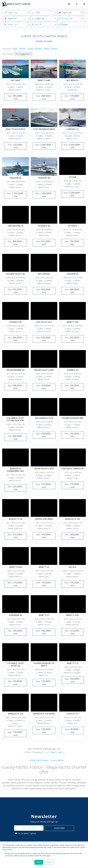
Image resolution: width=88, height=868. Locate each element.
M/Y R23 (72, 567)
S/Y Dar (73, 177)
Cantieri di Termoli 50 (73, 469)
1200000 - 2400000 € (35, 49)
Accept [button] (39, 862)
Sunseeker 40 (15, 615)
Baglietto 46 (16, 519)
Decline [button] (49, 862)
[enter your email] (29, 828)
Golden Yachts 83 (15, 274)
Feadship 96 (15, 178)
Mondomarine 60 (16, 370)
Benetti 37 (44, 615)
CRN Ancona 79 (15, 226)
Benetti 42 (44, 567)
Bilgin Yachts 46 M (44, 469)
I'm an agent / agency (26, 833)
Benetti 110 (73, 663)
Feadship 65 (73, 274)
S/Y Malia (73, 226)
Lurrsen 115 (73, 129)
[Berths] (17, 19)
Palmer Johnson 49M (72, 418)
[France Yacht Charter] (16, 4)
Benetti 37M (72, 615)
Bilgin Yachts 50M (44, 370)
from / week (15, 97)
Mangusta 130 (16, 714)
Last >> (61, 752)
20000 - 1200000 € (19, 49)
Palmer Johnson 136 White (44, 664)
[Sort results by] (23, 54)
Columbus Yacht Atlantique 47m (16, 419)
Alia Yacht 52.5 (44, 322)
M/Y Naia (16, 80)
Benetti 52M (16, 567)
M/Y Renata (73, 80)
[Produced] (44, 24)
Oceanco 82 (44, 226)
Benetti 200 (73, 322)
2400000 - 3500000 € (51, 49)
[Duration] (44, 13)
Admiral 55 (73, 370)
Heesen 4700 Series (44, 519)
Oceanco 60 (15, 322)
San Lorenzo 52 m (44, 418)
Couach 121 (72, 714)
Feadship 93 (44, 178)
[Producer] (71, 19)
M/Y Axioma (44, 274)
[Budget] (71, 24)
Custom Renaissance (44, 129)
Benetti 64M (44, 80)
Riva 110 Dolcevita (16, 129)
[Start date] (17, 13)
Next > (54, 752)
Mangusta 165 (72, 519)
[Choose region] (17, 24)
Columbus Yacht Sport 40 (16, 664)
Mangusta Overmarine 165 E (15, 470)
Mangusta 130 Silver (44, 714)
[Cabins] (71, 13)
